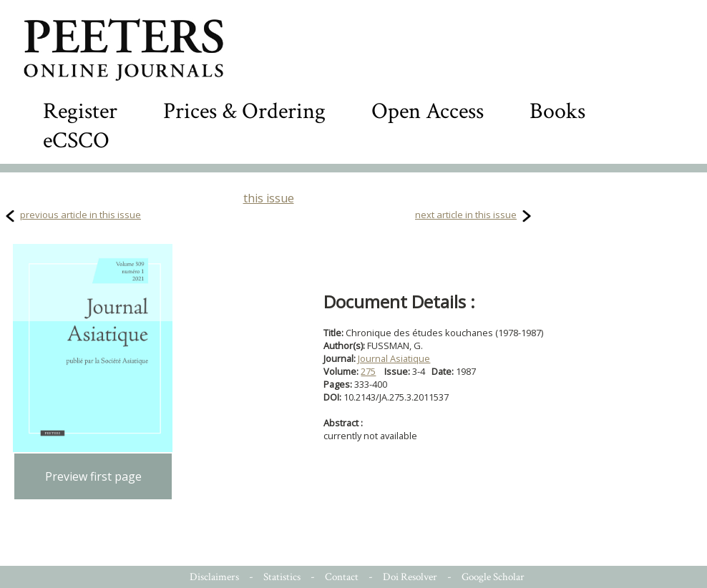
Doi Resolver (410, 577)
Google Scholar (493, 577)
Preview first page (93, 476)
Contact (342, 577)
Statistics (282, 577)
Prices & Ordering (244, 111)
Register (80, 111)
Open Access (428, 111)
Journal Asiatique (394, 358)
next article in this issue (466, 215)
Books (557, 111)
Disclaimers (214, 577)
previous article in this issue (81, 215)
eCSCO (76, 141)
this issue (269, 198)
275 (368, 371)
